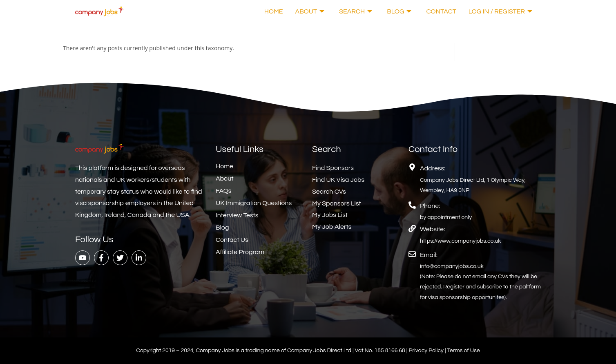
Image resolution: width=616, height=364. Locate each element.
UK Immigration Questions (254, 203)
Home (274, 11)
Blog (399, 11)
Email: (429, 255)
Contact (441, 11)
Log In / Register (500, 11)
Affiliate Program (240, 252)
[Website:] (412, 228)
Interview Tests (237, 215)
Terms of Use (464, 351)
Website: (432, 229)
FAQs (224, 191)
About (310, 11)
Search (356, 11)
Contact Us (232, 240)
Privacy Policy (427, 351)
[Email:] (412, 254)
